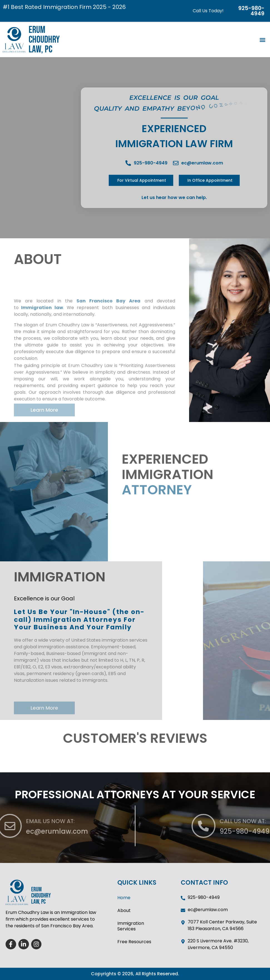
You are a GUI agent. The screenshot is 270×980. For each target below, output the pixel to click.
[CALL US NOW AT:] (248, 826)
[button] (263, 40)
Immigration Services (131, 926)
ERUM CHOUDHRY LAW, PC (44, 40)
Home (124, 898)
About (124, 910)
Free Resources (134, 942)
